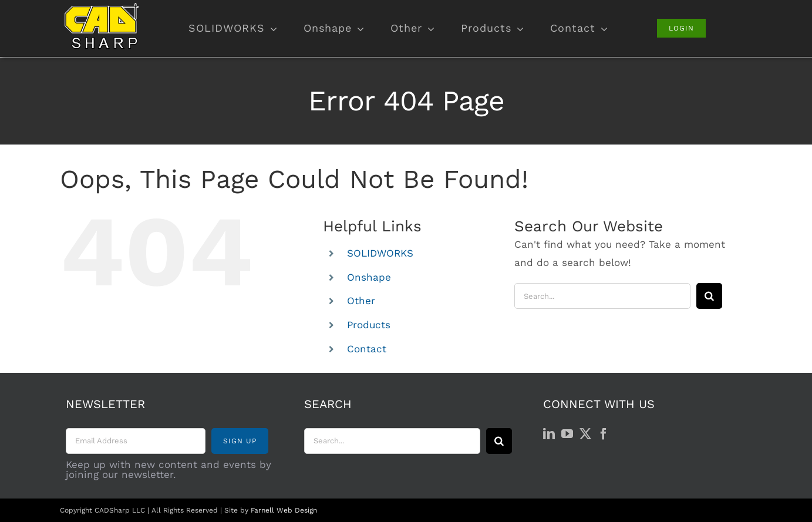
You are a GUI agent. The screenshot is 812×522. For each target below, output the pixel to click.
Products (369, 325)
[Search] (709, 296)
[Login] (681, 28)
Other (361, 301)
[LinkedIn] (549, 434)
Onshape (369, 277)
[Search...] (602, 296)
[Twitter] (585, 434)
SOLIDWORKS (380, 253)
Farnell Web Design (284, 510)
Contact (367, 349)
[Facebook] (604, 434)
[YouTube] (567, 434)
